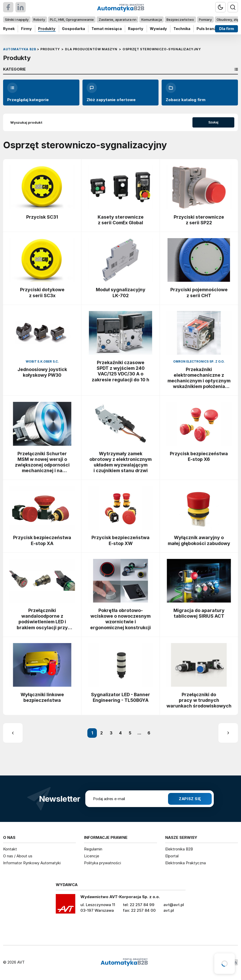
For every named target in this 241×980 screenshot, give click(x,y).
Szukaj (213, 122)
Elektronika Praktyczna (186, 863)
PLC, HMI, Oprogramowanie (72, 20)
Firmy (26, 29)
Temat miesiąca (107, 29)
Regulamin (93, 849)
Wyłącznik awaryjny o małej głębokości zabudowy (199, 540)
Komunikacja (152, 20)
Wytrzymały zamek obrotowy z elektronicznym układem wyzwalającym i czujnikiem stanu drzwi (120, 462)
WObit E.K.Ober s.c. (42, 362)
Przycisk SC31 (42, 217)
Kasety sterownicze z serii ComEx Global (121, 220)
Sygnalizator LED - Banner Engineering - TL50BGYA (120, 697)
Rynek (9, 29)
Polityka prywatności (103, 863)
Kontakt (10, 849)
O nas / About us (18, 856)
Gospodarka (73, 29)
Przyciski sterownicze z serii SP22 (199, 220)
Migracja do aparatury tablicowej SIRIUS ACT (199, 613)
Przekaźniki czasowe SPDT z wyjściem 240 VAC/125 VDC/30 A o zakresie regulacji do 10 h (120, 371)
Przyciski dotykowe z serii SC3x (42, 292)
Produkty (47, 29)
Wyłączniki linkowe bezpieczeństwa (42, 697)
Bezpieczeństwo (180, 20)
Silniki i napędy (17, 20)
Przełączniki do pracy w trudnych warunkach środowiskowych (199, 700)
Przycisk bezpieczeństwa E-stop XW (120, 540)
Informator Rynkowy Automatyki (32, 863)
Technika (182, 29)
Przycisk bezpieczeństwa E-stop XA (42, 540)
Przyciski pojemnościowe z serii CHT (199, 292)
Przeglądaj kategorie (28, 92)
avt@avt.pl (174, 905)
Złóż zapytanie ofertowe (111, 92)
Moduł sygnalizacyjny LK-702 (121, 292)
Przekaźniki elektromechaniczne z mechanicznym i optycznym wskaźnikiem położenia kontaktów (199, 378)
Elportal (172, 856)
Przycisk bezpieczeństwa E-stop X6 (199, 456)
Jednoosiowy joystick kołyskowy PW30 (42, 372)
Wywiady (158, 29)
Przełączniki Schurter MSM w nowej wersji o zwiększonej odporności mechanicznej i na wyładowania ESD (42, 462)
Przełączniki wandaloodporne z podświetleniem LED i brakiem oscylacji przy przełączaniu (42, 619)
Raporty (136, 29)
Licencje (92, 856)
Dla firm (227, 29)
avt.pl (169, 910)
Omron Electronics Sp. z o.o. (199, 362)
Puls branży (207, 29)
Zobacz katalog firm (186, 92)
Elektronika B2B (179, 849)
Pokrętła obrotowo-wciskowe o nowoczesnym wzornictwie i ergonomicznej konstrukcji (120, 619)
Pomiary (205, 20)
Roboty (39, 20)
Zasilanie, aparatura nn (118, 20)
